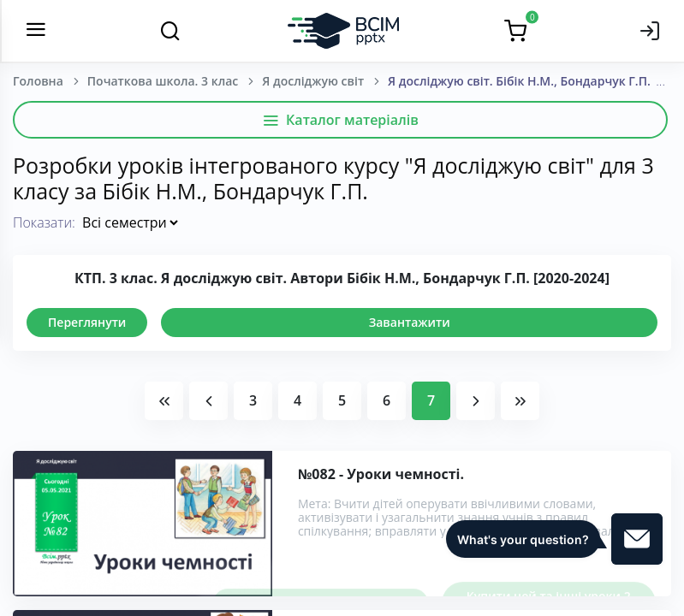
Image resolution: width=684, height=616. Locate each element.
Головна (38, 81)
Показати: (44, 222)
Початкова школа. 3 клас (163, 81)
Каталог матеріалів (340, 120)
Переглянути (87, 322)
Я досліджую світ (313, 81)
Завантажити (410, 322)
